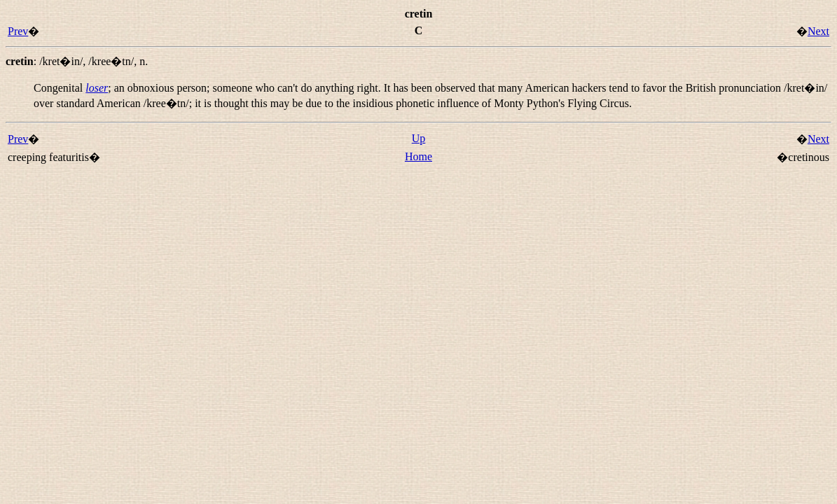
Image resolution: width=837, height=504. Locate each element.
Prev (18, 31)
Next (818, 31)
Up (419, 138)
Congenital (60, 88)
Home (418, 156)
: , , (77, 61)
